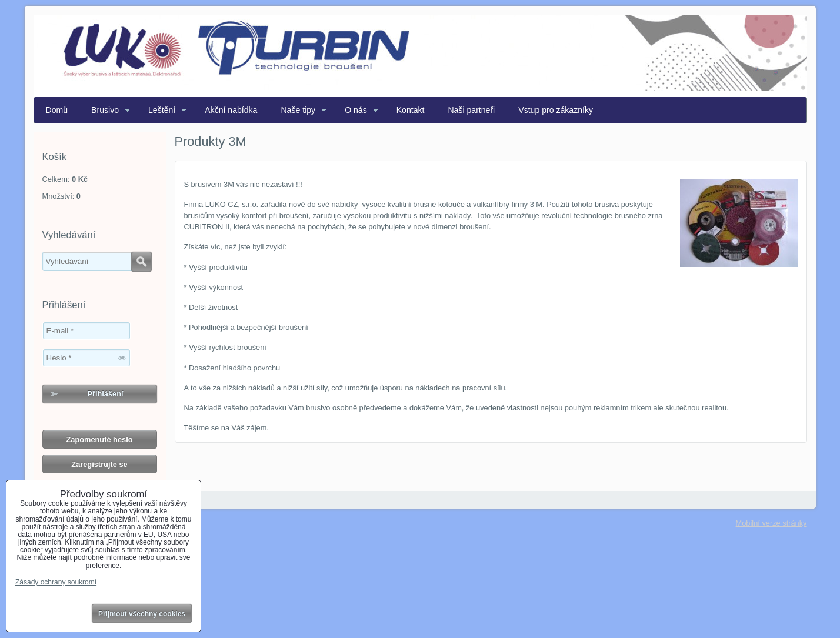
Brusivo (105, 110)
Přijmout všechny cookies (142, 614)
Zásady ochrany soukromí (56, 582)
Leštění (162, 110)
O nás (356, 110)
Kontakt (411, 110)
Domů (57, 110)
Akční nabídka (231, 110)
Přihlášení (105, 394)
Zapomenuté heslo (99, 440)
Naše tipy (298, 110)
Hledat (141, 262)
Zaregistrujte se (99, 464)
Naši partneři (471, 110)
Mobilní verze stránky (771, 523)
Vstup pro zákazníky (556, 110)
